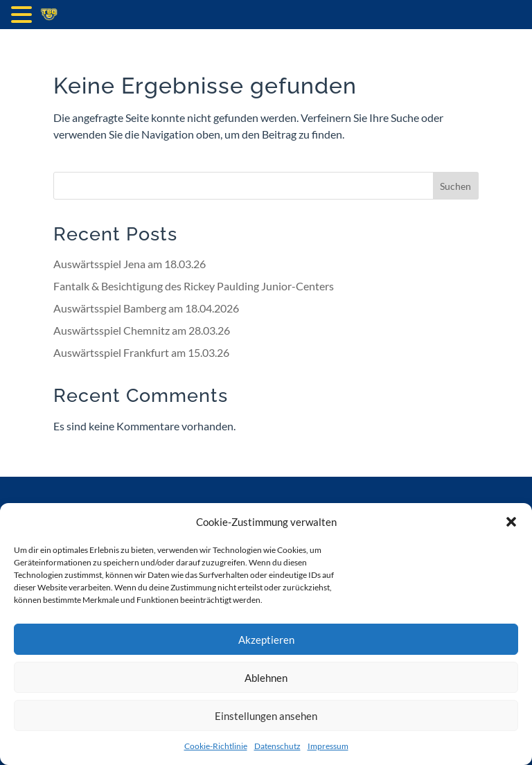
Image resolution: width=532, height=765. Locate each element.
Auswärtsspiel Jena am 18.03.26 (130, 264)
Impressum (328, 746)
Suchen (455, 186)
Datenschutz (277, 746)
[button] (511, 522)
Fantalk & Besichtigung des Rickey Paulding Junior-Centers (194, 286)
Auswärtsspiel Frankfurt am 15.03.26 (141, 352)
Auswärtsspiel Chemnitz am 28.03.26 (142, 330)
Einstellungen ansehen (266, 716)
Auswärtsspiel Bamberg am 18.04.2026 (146, 308)
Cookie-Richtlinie (216, 746)
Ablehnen (266, 678)
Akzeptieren (266, 640)
